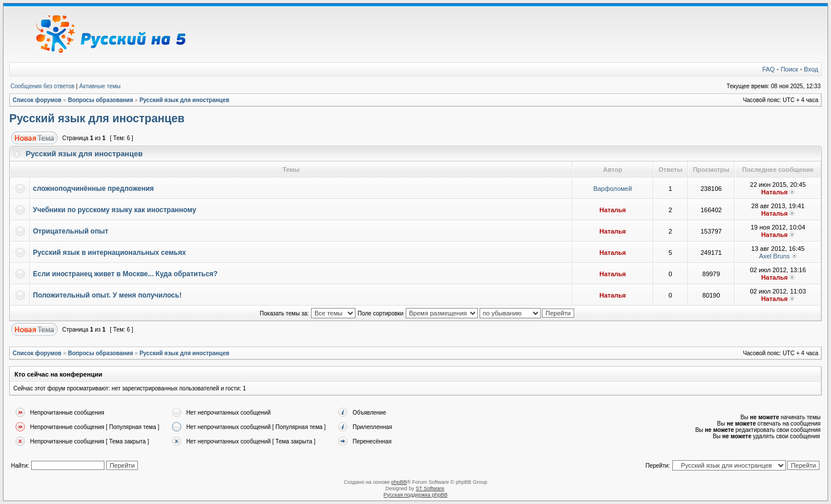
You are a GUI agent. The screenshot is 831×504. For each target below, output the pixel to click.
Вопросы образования (101, 100)
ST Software (430, 488)
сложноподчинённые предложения (93, 189)
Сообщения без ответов (42, 86)
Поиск (789, 69)
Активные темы (100, 86)
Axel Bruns (774, 256)
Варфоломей (613, 189)
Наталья (774, 192)
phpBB (399, 482)
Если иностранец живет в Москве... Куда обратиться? (125, 274)
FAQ (769, 69)
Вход (811, 69)
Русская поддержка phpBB (416, 495)
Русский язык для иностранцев (185, 100)
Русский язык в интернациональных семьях (109, 253)
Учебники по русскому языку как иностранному (115, 210)
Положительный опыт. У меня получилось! (107, 295)
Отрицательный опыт (71, 231)
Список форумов (37, 100)
